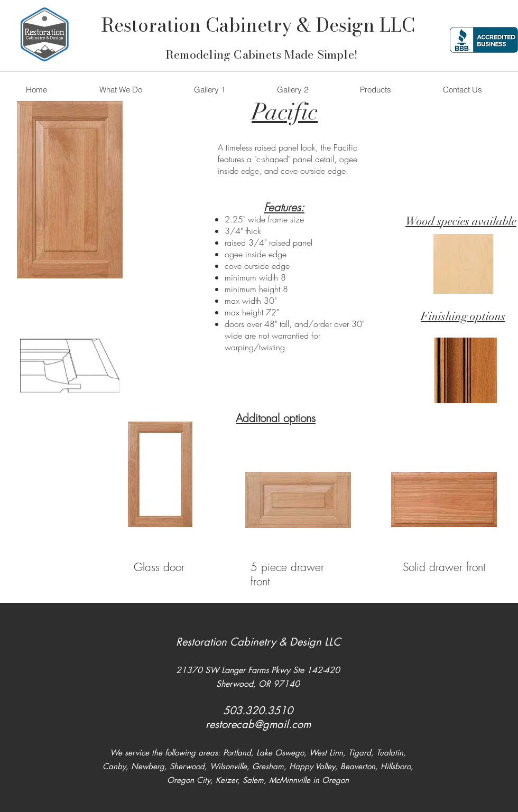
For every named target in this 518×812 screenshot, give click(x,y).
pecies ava (466, 221)
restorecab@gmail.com (258, 724)
